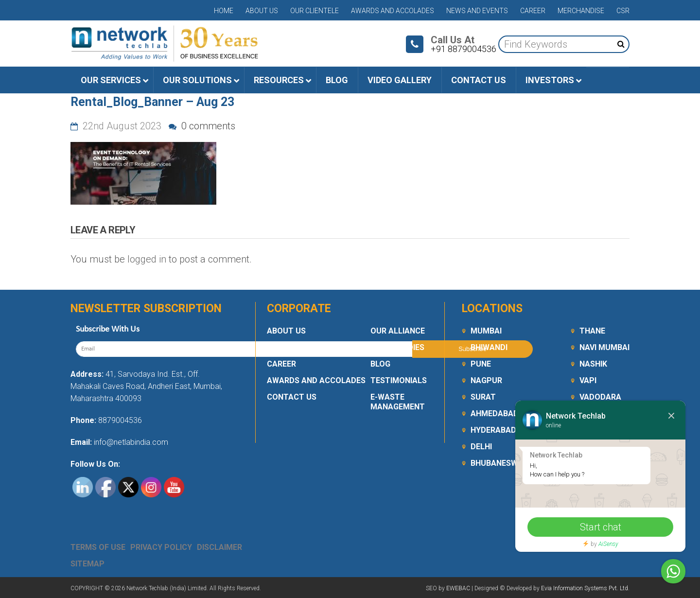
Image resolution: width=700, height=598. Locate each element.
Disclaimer (219, 547)
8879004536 (120, 420)
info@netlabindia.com (130, 442)
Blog (380, 364)
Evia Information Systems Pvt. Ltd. (585, 588)
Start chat (601, 527)
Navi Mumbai (604, 347)
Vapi (588, 380)
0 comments (202, 126)
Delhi (481, 447)
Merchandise (581, 11)
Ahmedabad (495, 413)
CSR (623, 11)
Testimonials (399, 380)
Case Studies (397, 347)
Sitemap (87, 564)
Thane (592, 331)
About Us (262, 11)
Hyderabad (493, 430)
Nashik (593, 364)
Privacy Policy (161, 547)
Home (224, 11)
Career (533, 11)
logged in (147, 259)
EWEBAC (458, 588)
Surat (483, 397)
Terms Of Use (98, 547)
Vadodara (600, 397)
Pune (481, 364)
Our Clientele (315, 11)
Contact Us (292, 397)
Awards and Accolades (393, 11)
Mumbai (486, 331)
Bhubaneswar (499, 463)
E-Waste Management (398, 402)
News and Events (477, 11)
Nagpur (486, 380)
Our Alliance (398, 331)
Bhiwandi (489, 347)
